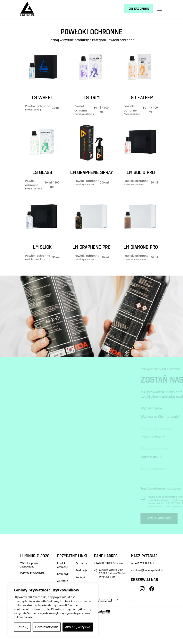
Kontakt (80, 577)
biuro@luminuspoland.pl (147, 570)
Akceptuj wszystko (78, 627)
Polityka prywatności (32, 573)
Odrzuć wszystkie (47, 627)
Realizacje (81, 570)
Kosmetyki (63, 574)
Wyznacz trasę (107, 577)
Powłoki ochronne (63, 565)
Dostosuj (22, 627)
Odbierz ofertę (139, 9)
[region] (53, 610)
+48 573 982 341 (142, 563)
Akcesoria (63, 581)
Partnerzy (81, 563)
